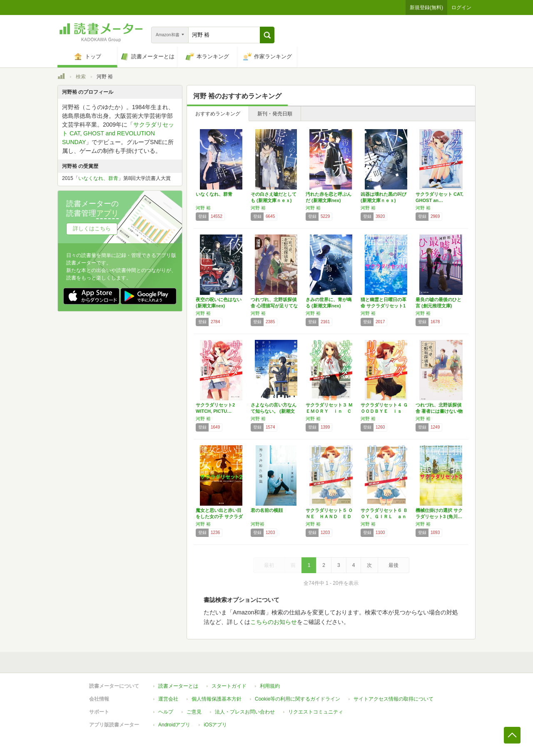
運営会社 (168, 699)
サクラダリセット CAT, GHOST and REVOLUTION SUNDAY (118, 133)
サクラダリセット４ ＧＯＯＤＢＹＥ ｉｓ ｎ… (384, 411)
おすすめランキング (218, 114)
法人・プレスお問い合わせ (245, 712)
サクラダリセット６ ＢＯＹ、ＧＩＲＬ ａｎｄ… (384, 516)
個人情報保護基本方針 (217, 699)
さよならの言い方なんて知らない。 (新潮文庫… (274, 411)
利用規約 (270, 686)
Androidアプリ (174, 725)
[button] (267, 35)
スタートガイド (229, 686)
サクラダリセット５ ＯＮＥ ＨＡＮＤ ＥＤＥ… (329, 516)
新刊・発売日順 (275, 114)
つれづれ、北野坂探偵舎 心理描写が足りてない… (274, 306)
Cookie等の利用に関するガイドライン (298, 699)
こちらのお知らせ (274, 622)
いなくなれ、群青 (214, 194)
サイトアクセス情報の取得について (394, 699)
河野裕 (258, 524)
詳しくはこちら (92, 228)
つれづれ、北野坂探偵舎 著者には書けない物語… (439, 411)
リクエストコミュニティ (316, 712)
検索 (81, 77)
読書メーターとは (178, 686)
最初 (269, 565)
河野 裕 (203, 208)
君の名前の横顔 (267, 510)
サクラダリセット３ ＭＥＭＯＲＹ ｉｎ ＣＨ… (329, 411)
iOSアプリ (215, 725)
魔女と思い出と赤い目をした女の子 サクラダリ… (219, 516)
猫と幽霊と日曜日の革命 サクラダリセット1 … (384, 306)
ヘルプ (166, 712)
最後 (394, 565)
